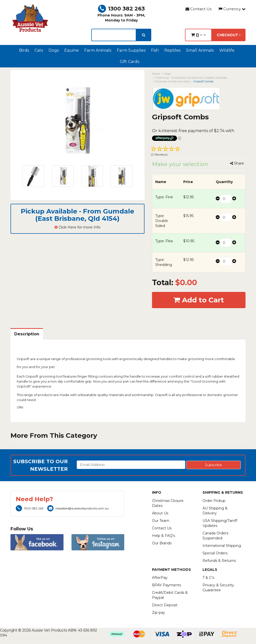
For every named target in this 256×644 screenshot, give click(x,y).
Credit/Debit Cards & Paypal (170, 595)
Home (156, 74)
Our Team (161, 521)
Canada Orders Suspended (215, 536)
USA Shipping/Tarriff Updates (220, 523)
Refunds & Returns (219, 561)
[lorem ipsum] (114, 35)
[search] (144, 35)
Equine (71, 50)
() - (198, 35)
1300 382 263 (121, 9)
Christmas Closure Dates (168, 503)
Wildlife (227, 50)
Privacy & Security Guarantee (218, 588)
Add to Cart (199, 300)
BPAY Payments (166, 585)
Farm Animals (98, 50)
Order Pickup (214, 501)
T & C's (208, 578)
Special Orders (215, 553)
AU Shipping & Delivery (215, 511)
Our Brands (162, 543)
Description (27, 334)
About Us (160, 513)
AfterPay (160, 578)
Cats (39, 50)
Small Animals (200, 50)
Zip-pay (158, 613)
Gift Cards (129, 62)
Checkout (229, 35)
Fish (155, 50)
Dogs (54, 50)
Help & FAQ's (163, 536)
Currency (232, 9)
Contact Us (198, 9)
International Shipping (222, 546)
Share (237, 163)
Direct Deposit (165, 605)
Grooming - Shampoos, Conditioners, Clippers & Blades (191, 78)
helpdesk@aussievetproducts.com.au (78, 508)
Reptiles (172, 50)
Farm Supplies (131, 50)
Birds (24, 50)
